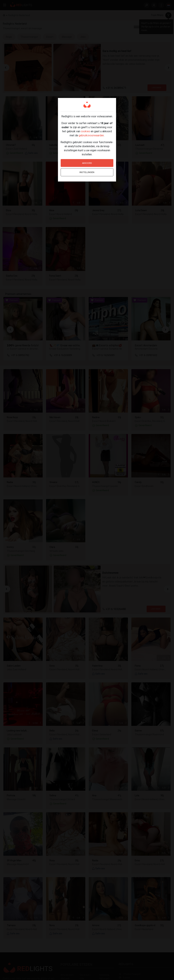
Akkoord (87, 163)
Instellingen (87, 172)
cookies (85, 131)
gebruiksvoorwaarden (91, 135)
